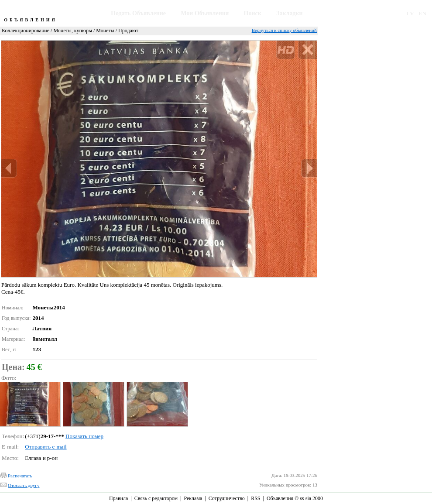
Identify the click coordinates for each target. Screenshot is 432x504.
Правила (118, 498)
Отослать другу (24, 485)
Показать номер (84, 436)
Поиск (253, 13)
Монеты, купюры (73, 31)
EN (422, 13)
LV (410, 13)
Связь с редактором (156, 498)
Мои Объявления (205, 13)
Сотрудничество (227, 498)
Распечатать (20, 476)
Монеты (105, 31)
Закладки (290, 13)
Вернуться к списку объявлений (284, 30)
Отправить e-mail (46, 447)
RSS (255, 498)
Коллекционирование (26, 31)
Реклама (193, 498)
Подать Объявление (138, 13)
